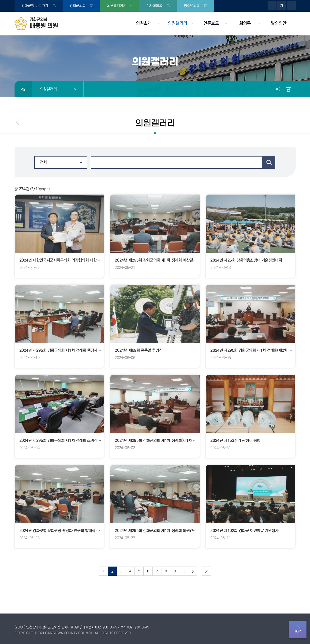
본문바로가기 (0, 0)
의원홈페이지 (117, 6)
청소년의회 (192, 6)
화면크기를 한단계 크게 (272, 6)
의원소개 (144, 23)
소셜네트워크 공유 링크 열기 (278, 89)
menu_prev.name (18, 122)
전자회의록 (154, 6)
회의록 (245, 23)
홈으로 (23, 89)
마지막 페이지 (206, 571)
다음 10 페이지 (192, 571)
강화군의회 (78, 6)
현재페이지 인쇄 (288, 89)
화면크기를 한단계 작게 (291, 6)
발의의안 (279, 23)
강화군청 (35, 6)
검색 (269, 162)
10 (184, 571)
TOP (298, 631)
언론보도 (211, 23)
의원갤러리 (177, 23)
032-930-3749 (106, 627)
